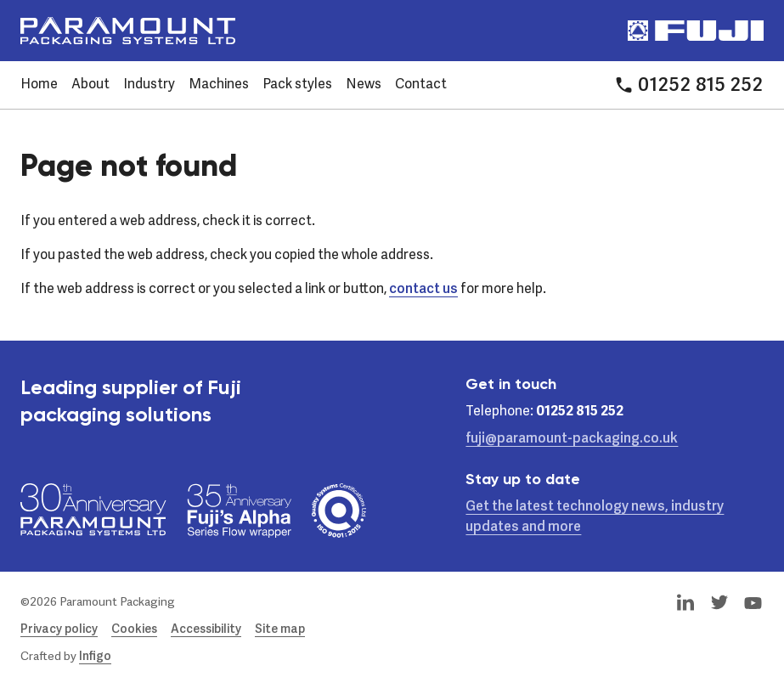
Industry (149, 85)
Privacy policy (59, 629)
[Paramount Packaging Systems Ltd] (128, 31)
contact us (423, 290)
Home (39, 85)
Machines (219, 85)
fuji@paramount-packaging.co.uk (572, 439)
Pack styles (297, 85)
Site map (280, 629)
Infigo (95, 657)
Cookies (134, 629)
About (90, 85)
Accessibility (206, 629)
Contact (421, 85)
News (364, 85)
